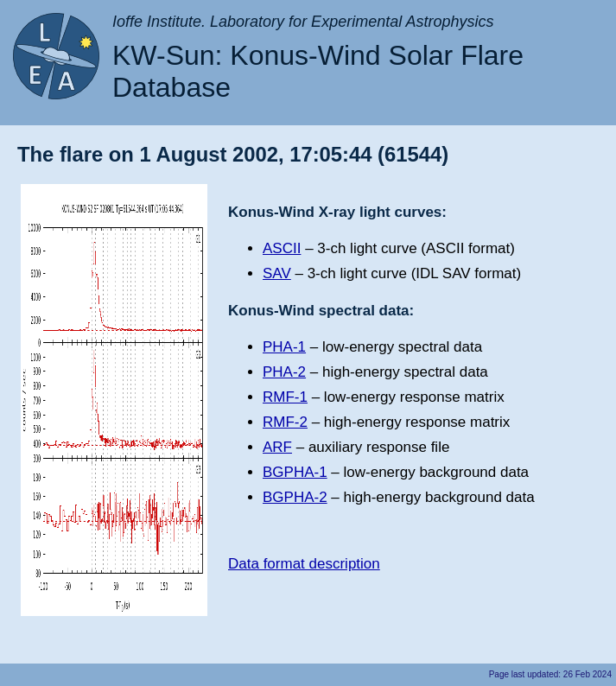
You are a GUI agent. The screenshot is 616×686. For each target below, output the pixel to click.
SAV (277, 273)
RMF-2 (285, 422)
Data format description (304, 564)
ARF (277, 447)
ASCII (282, 248)
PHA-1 (284, 347)
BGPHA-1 (295, 472)
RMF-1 (285, 397)
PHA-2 (284, 372)
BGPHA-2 (295, 497)
